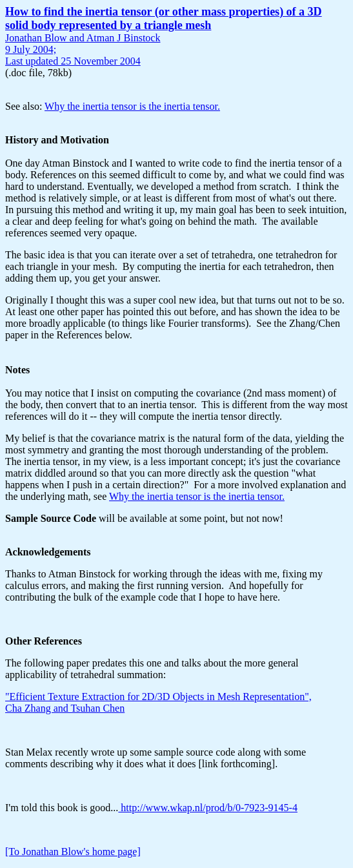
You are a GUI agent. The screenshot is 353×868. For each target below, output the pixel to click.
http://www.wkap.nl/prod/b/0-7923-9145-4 (208, 808)
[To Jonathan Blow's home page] (73, 852)
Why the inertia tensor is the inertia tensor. (132, 106)
